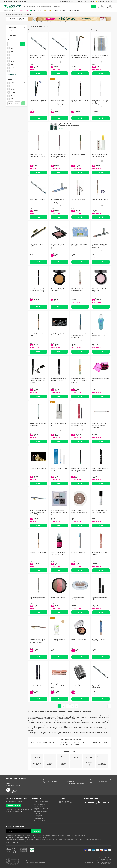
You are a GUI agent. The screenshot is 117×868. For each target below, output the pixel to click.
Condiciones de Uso (106, 859)
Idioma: (106, 1)
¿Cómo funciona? (40, 804)
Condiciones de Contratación (103, 861)
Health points (38, 816)
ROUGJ (71, 742)
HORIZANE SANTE (53, 742)
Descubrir (60, 128)
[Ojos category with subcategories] (17, 33)
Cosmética (19, 14)
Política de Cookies (106, 864)
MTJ (61, 742)
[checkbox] (16, 48)
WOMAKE (77, 742)
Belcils (100, 742)
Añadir (38, 73)
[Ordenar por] (105, 30)
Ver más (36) (12, 74)
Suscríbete (36, 831)
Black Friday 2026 (39, 820)
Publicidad (37, 813)
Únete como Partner (40, 811)
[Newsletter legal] (7, 837)
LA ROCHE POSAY (65, 745)
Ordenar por (95, 30)
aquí (21, 811)
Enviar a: (95, 1)
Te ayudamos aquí (14, 805)
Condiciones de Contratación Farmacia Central (98, 862)
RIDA (72, 745)
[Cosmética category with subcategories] (16, 31)
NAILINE (77, 745)
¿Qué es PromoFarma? (41, 802)
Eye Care (33, 742)
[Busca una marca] (14, 44)
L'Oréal (65, 742)
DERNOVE (95, 742)
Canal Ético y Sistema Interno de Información (99, 865)
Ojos (25, 14)
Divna (89, 742)
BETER (106, 742)
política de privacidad (21, 837)
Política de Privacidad (13, 842)
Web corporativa (39, 818)
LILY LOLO (83, 742)
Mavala (39, 742)
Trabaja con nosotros (41, 806)
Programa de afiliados (41, 809)
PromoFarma (11, 14)
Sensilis (45, 742)
